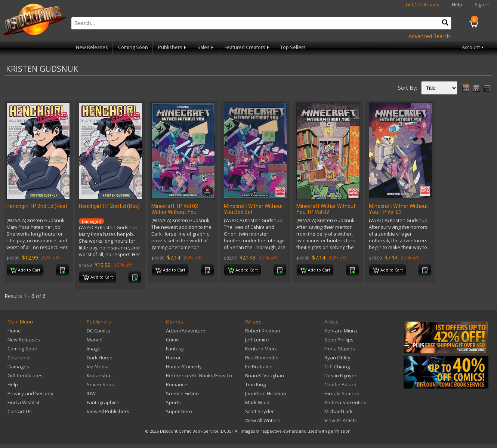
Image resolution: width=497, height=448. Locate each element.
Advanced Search (429, 36)
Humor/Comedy (184, 366)
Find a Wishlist (24, 402)
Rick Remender (262, 358)
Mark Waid (257, 402)
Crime (172, 340)
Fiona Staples (340, 349)
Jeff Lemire (257, 340)
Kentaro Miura (261, 349)
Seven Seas (100, 384)
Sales (206, 47)
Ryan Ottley (337, 358)
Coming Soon (133, 47)
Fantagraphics (103, 402)
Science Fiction (182, 393)
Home (14, 331)
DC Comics (98, 331)
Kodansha (98, 375)
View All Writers (263, 420)
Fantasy (175, 349)
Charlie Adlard (340, 384)
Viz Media (98, 366)
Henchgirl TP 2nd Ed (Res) (37, 206)
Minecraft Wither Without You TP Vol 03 (398, 209)
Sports (173, 402)
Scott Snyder (260, 411)
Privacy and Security (30, 393)
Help (457, 5)
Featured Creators (247, 47)
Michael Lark (339, 411)
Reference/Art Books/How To (199, 375)
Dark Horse (100, 358)
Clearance (19, 358)
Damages (18, 366)
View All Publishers (108, 411)
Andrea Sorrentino (345, 402)
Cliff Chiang (337, 366)
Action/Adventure (186, 331)
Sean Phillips (339, 340)
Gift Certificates (423, 5)
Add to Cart (25, 270)
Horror (173, 358)
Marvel (95, 340)
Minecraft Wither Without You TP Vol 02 (326, 209)
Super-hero (179, 411)
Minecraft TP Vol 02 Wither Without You (175, 209)
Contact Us (20, 411)
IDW (91, 393)
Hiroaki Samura (342, 393)
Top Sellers (293, 47)
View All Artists (341, 420)
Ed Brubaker (259, 366)
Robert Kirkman (263, 331)
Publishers (173, 47)
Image (94, 349)
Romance (177, 384)
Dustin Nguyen (341, 375)
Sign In (482, 5)
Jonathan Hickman (266, 393)
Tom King (255, 384)
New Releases (92, 47)
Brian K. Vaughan (265, 375)
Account (473, 47)
